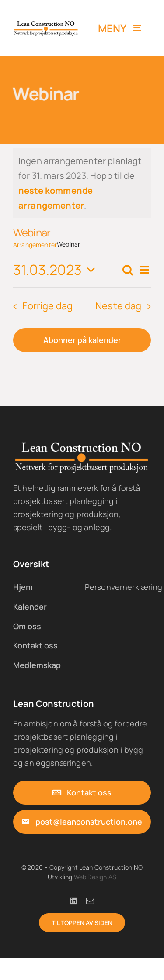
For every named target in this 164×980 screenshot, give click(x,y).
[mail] (90, 901)
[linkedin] (73, 901)
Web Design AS (95, 877)
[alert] (82, 183)
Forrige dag (47, 306)
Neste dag (119, 306)
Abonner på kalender (82, 340)
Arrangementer (35, 245)
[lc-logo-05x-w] (82, 445)
